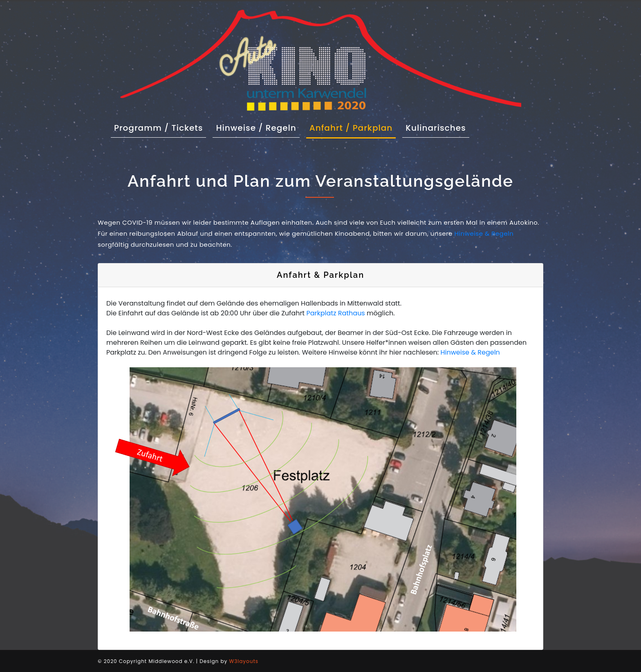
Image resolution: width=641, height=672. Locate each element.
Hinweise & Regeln (484, 233)
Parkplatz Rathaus (335, 313)
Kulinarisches (436, 128)
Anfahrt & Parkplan (320, 275)
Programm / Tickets (160, 127)
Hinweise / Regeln (256, 128)
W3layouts (244, 661)
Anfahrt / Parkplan (351, 128)
